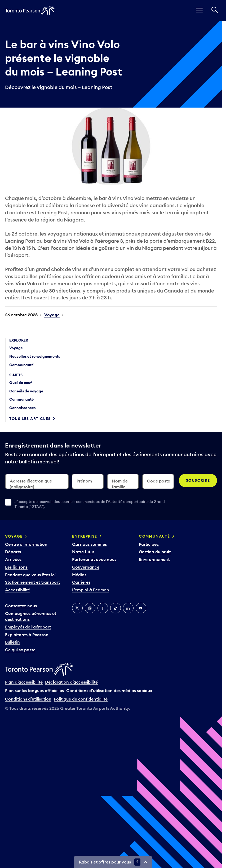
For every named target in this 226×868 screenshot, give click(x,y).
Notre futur (83, 552)
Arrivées (13, 559)
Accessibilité (17, 590)
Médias (79, 575)
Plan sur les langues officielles (34, 690)
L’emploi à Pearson (91, 590)
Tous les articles (30, 419)
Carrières (81, 582)
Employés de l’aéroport (28, 627)
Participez (149, 544)
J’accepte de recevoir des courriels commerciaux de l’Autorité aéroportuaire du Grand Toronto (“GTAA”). (90, 504)
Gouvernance (86, 567)
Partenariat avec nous (94, 559)
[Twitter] (77, 608)
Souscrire (198, 480)
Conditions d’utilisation (28, 699)
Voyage (52, 315)
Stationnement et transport (32, 582)
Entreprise (85, 536)
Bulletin (12, 642)
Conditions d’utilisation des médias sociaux (109, 690)
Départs (13, 552)
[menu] (199, 11)
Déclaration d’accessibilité (71, 682)
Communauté (154, 536)
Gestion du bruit (155, 552)
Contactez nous (21, 606)
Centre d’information (26, 544)
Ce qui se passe (20, 650)
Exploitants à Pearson (27, 635)
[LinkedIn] (128, 608)
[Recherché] (215, 11)
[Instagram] (90, 608)
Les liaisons (16, 567)
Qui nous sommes (89, 544)
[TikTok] (116, 608)
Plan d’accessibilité (24, 682)
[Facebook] (103, 608)
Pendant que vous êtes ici (30, 575)
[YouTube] (141, 608)
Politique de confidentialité (81, 699)
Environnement (154, 559)
